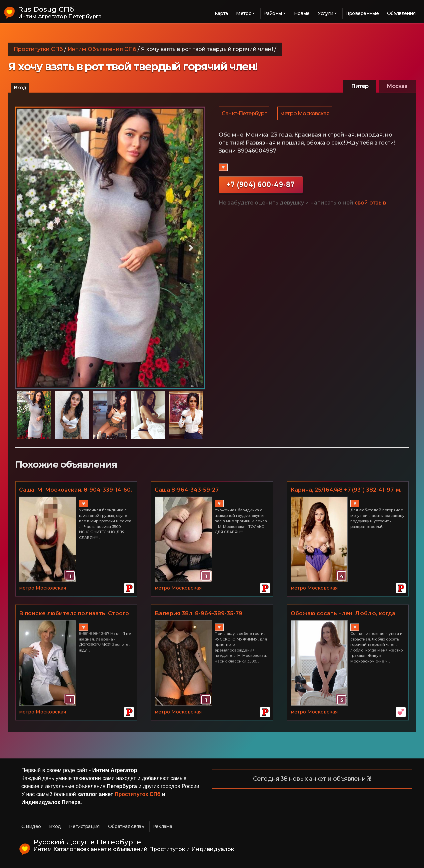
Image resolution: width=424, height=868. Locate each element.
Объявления (401, 13)
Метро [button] (244, 13)
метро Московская (306, 114)
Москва (397, 86)
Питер (360, 86)
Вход (20, 88)
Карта (221, 13)
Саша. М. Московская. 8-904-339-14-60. (75, 490)
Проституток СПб (138, 794)
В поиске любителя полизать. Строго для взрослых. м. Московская (74, 614)
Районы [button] (272, 13)
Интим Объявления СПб (102, 49)
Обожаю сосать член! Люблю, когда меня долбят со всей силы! (343, 614)
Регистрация (84, 826)
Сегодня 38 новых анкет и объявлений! (312, 779)
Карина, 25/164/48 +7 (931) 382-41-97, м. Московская (346, 490)
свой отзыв (370, 204)
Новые (302, 13)
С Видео (31, 826)
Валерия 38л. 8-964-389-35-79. (199, 613)
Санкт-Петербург (244, 114)
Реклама (162, 826)
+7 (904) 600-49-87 (261, 185)
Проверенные (362, 13)
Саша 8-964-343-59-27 (187, 490)
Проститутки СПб (38, 49)
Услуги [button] (325, 13)
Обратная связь (126, 826)
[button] (29, 248)
